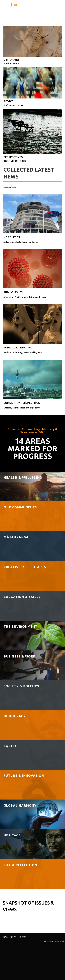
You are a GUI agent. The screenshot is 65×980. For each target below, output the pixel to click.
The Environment (21, 626)
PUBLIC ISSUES (13, 292)
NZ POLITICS (12, 237)
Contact (22, 937)
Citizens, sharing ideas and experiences (22, 408)
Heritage (12, 835)
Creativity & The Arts (25, 567)
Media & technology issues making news (23, 352)
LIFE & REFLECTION (20, 865)
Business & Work (20, 656)
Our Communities (20, 507)
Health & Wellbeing (23, 477)
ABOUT (13, 937)
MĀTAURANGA (16, 537)
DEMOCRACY (15, 716)
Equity (10, 746)
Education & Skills (22, 597)
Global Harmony (20, 805)
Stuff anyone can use (14, 105)
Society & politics (21, 686)
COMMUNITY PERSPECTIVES (22, 403)
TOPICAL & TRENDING (18, 348)
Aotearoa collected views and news (21, 242)
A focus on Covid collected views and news (25, 297)
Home (5, 937)
